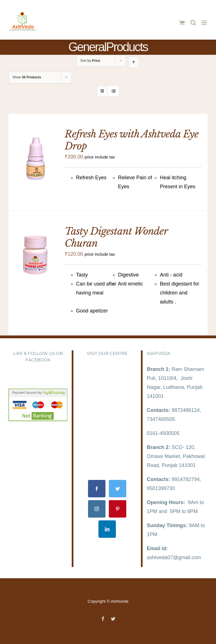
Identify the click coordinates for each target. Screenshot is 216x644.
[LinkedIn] (107, 529)
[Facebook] (97, 489)
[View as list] (113, 91)
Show (27, 77)
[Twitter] (118, 489)
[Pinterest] (118, 509)
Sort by (90, 61)
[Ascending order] (134, 62)
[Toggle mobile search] (193, 23)
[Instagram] (97, 509)
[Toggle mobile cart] (182, 23)
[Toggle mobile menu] (205, 23)
